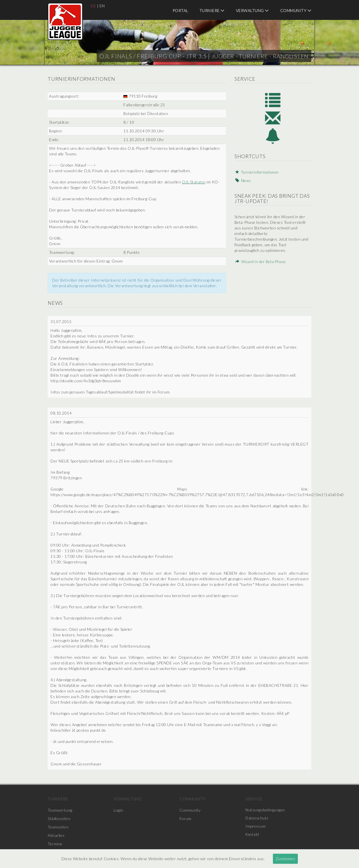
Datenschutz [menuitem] (257, 819)
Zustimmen (285, 859)
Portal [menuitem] (180, 11)
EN (103, 6)
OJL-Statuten (194, 182)
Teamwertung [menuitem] (60, 810)
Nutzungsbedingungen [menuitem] (265, 810)
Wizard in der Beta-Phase (260, 264)
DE (93, 6)
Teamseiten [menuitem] (58, 827)
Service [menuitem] (254, 799)
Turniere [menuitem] (212, 11)
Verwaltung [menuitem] (252, 11)
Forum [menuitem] (186, 819)
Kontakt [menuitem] (253, 835)
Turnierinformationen (257, 175)
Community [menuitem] (296, 11)
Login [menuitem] (118, 810)
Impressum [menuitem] (256, 827)
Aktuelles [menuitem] (56, 835)
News (242, 183)
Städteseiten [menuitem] (59, 819)
